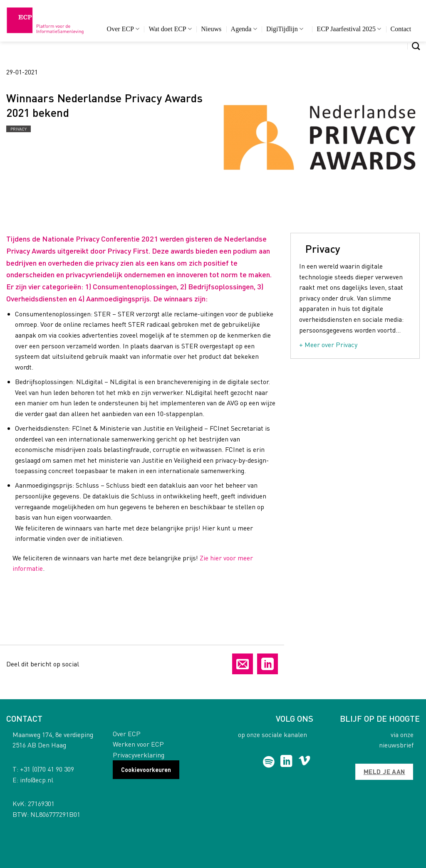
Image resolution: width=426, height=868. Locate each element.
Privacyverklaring (139, 755)
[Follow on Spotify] (269, 762)
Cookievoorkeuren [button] (146, 769)
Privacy (19, 129)
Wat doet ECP (170, 29)
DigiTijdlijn (285, 29)
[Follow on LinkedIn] (286, 762)
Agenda (244, 29)
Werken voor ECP (138, 744)
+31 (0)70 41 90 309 (47, 769)
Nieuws (211, 29)
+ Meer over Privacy (328, 344)
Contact (401, 29)
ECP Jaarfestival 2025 (349, 29)
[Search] (416, 46)
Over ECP (123, 29)
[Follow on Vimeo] (304, 762)
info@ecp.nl (37, 780)
